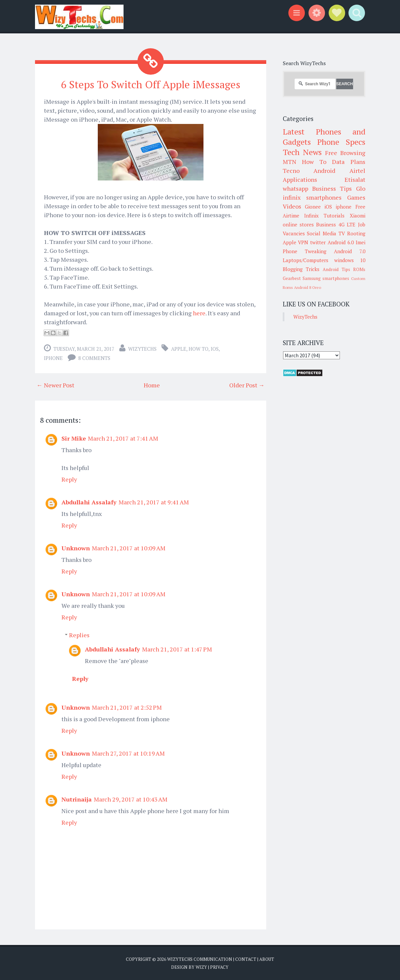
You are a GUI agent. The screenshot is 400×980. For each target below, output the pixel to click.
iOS (215, 349)
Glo (361, 188)
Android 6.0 (341, 242)
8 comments (94, 358)
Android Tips (336, 269)
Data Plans (348, 162)
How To (199, 349)
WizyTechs (142, 349)
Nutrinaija (77, 799)
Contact (246, 959)
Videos (292, 206)
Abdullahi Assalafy (89, 502)
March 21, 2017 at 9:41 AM (154, 502)
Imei (361, 242)
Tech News (302, 152)
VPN (303, 242)
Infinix (311, 216)
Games (356, 197)
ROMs (359, 269)
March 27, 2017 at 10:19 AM (128, 753)
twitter (318, 242)
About (267, 959)
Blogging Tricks (301, 269)
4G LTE (347, 224)
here (199, 313)
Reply (69, 479)
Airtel (357, 171)
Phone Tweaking (305, 251)
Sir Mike (74, 438)
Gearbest (292, 278)
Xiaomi (358, 216)
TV (342, 233)
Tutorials (334, 216)
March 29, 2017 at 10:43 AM (131, 799)
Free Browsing (345, 153)
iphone (53, 358)
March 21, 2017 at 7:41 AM (123, 438)
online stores (298, 224)
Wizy (201, 967)
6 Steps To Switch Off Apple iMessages (151, 84)
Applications (300, 179)
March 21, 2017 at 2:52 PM (127, 707)
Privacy (219, 967)
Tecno (291, 171)
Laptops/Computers (306, 260)
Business (326, 224)
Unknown (76, 548)
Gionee (313, 207)
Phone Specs (341, 142)
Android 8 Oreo (308, 287)
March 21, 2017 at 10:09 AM (129, 548)
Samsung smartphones (326, 278)
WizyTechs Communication (200, 959)
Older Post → (247, 385)
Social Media (322, 233)
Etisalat (355, 179)
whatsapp (295, 188)
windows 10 (350, 260)
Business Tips (332, 188)
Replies (79, 635)
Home (152, 385)
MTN (290, 162)
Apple (179, 349)
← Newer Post (55, 385)
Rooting (356, 233)
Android (324, 171)
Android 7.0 (350, 251)
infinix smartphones (312, 197)
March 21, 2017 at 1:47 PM (177, 649)
